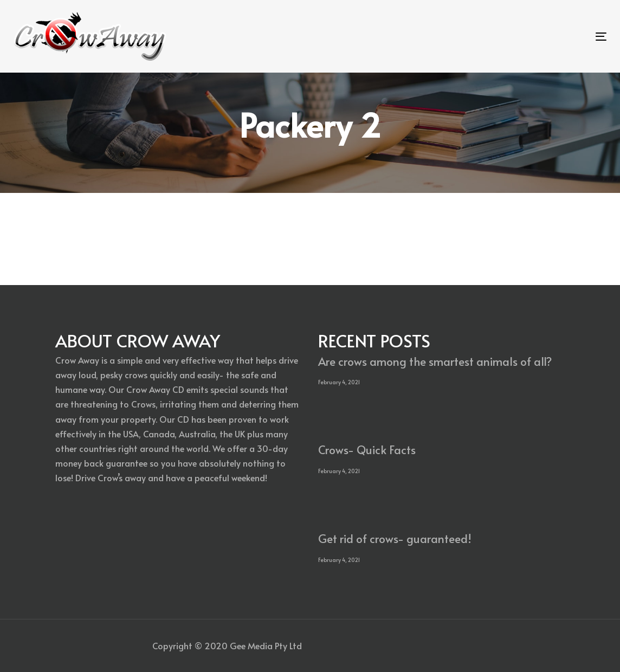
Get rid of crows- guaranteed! (395, 538)
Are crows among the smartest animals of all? (435, 361)
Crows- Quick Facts (367, 450)
